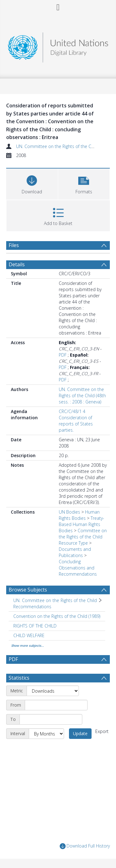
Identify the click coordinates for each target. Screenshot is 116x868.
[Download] (32, 183)
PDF (63, 355)
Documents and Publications (75, 552)
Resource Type (73, 543)
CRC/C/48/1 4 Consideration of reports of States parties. (76, 421)
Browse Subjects (28, 590)
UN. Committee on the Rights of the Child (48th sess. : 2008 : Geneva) (82, 396)
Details (17, 264)
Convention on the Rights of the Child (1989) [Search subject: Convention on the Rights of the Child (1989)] (57, 616)
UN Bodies (69, 512)
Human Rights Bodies (79, 515)
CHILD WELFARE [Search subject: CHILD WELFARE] (29, 635)
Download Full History (85, 846)
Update (80, 733)
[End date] (51, 719)
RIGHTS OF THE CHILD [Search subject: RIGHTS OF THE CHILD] (35, 626)
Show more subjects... (28, 645)
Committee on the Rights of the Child (83, 534)
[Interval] (46, 734)
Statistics (19, 678)
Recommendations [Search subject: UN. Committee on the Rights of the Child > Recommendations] (32, 607)
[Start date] (56, 705)
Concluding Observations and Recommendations (78, 568)
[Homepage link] (58, 46)
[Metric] (53, 691)
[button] (84, 183)
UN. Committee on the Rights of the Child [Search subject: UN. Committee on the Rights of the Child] (55, 600)
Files (14, 245)
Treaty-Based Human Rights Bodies (82, 524)
